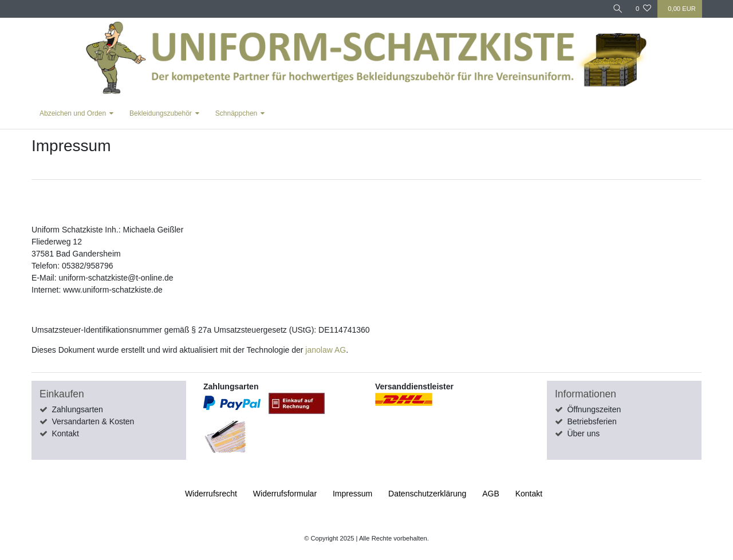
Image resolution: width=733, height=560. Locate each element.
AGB (491, 494)
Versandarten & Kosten (93, 421)
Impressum (352, 494)
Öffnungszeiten (594, 409)
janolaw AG (326, 350)
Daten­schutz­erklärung (427, 494)
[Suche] (618, 9)
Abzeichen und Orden (73, 113)
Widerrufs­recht (211, 494)
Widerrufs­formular (285, 494)
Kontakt (65, 433)
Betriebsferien (592, 421)
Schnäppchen (236, 113)
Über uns (583, 433)
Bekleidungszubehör (161, 113)
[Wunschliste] (643, 9)
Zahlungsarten (77, 409)
